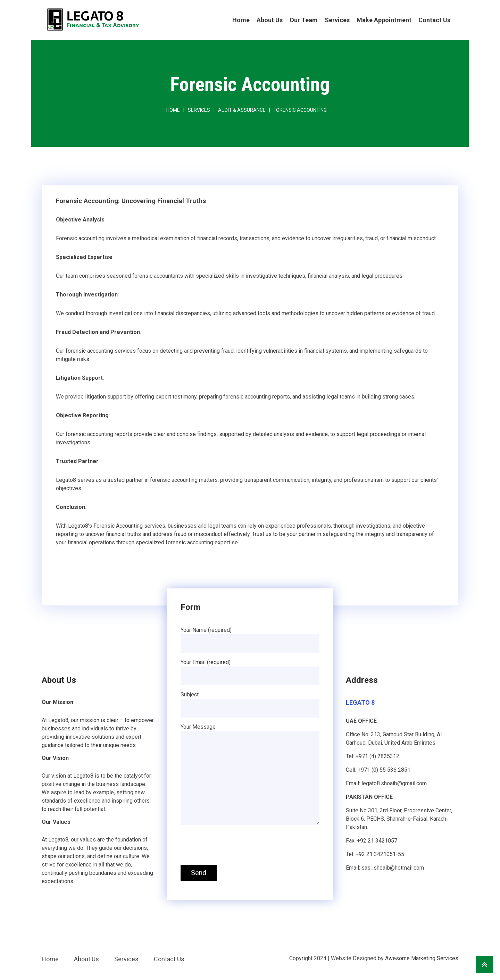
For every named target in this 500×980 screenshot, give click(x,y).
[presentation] (233, 846)
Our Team (304, 20)
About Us (270, 20)
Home (241, 20)
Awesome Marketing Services (422, 958)
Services (337, 20)
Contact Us (434, 20)
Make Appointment (384, 20)
